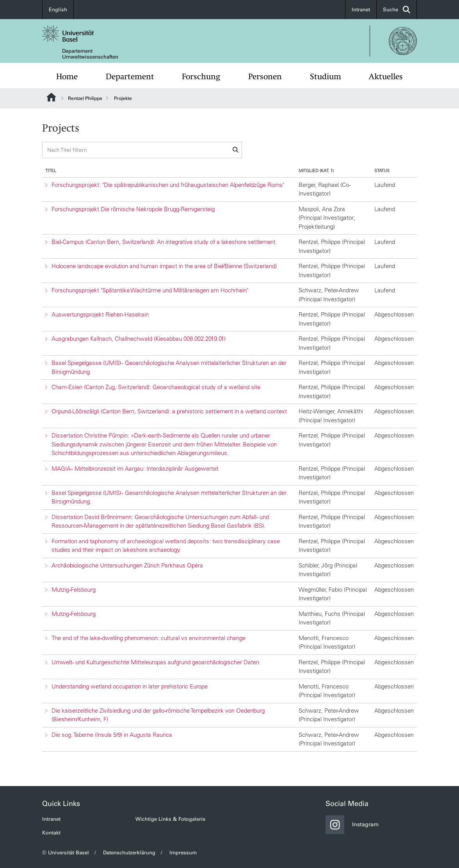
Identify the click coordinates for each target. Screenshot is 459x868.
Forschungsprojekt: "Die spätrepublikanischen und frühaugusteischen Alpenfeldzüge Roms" (168, 185)
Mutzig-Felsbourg (74, 590)
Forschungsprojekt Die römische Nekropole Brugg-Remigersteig (133, 209)
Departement (130, 76)
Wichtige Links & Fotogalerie (170, 819)
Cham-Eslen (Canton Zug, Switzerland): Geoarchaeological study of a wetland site (156, 387)
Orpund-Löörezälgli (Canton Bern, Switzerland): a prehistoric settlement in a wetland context (169, 411)
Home (67, 76)
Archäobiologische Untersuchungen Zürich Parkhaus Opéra (127, 565)
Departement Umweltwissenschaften (90, 54)
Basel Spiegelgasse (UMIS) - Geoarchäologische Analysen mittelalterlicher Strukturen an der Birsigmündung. (169, 497)
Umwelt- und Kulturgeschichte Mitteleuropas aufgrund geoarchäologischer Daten (155, 662)
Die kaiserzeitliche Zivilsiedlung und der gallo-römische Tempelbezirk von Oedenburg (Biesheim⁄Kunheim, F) (158, 715)
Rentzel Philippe (85, 98)
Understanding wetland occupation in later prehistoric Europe (130, 686)
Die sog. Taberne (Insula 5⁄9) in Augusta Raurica (112, 735)
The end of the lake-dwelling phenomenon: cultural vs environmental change (149, 638)
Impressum (183, 853)
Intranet (361, 10)
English (58, 10)
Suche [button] (397, 10)
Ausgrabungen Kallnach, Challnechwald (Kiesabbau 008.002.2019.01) (139, 339)
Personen (265, 76)
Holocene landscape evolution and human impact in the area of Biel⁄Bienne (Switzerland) (164, 266)
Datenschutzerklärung (129, 853)
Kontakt (51, 833)
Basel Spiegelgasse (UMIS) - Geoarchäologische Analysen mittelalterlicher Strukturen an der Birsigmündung (169, 367)
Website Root (51, 97)
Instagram (352, 825)
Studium (326, 76)
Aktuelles (386, 76)
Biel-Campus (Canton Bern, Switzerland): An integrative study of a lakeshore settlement (164, 242)
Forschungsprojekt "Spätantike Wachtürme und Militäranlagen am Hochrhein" (150, 290)
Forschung (201, 76)
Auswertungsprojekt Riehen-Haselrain (100, 314)
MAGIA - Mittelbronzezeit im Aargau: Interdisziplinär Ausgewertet (135, 469)
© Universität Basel (66, 853)
